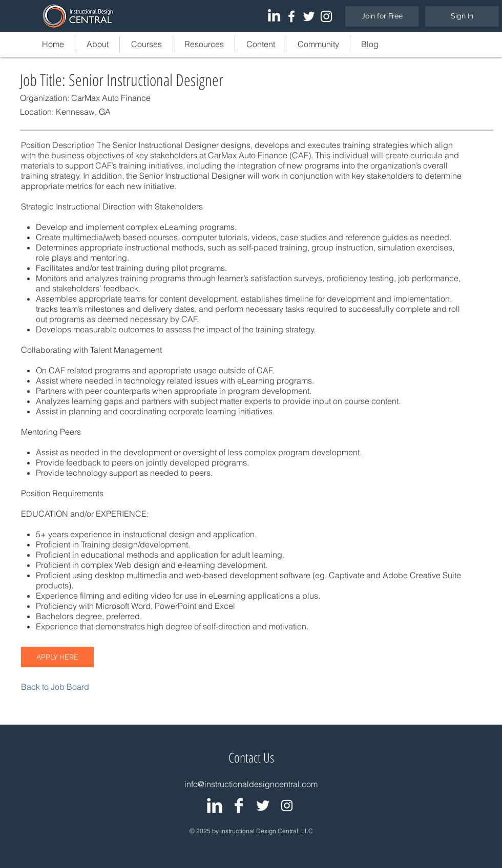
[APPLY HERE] (57, 657)
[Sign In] (462, 16)
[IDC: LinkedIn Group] (215, 806)
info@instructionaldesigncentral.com (251, 784)
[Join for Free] (382, 16)
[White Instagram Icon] (326, 16)
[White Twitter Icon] (309, 16)
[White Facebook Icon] (291, 16)
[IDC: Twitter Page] (263, 806)
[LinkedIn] (274, 16)
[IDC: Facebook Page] (239, 806)
